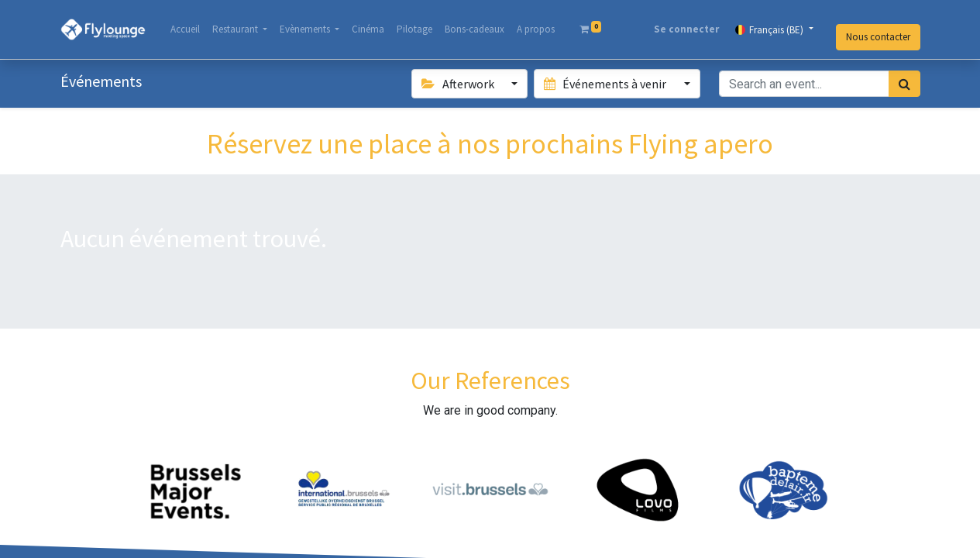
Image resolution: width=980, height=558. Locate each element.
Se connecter (686, 29)
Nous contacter (878, 37)
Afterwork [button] (459, 84)
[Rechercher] (904, 84)
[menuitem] (185, 29)
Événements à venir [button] (606, 84)
